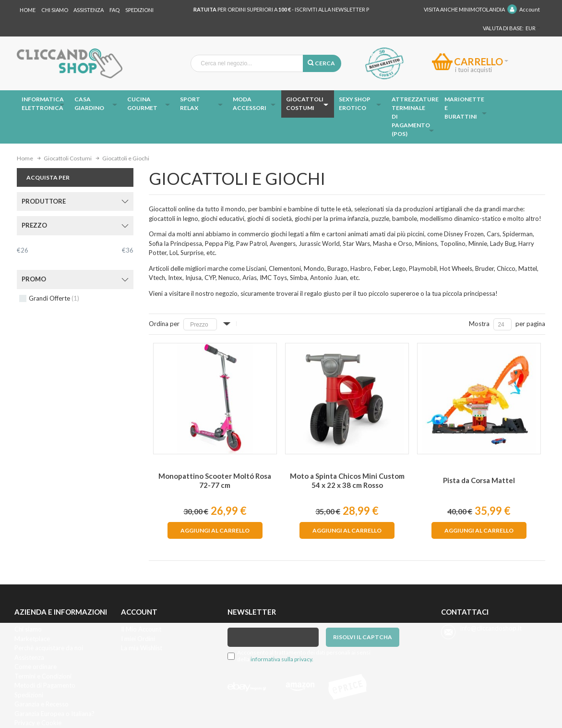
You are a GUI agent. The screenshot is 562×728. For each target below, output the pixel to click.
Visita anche (464, 9)
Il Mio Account (141, 629)
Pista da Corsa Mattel (479, 480)
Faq (114, 10)
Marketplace (32, 639)
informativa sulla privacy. (282, 659)
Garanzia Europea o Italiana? (54, 714)
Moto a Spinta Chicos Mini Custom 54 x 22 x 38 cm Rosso (347, 480)
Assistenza (89, 10)
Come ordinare (36, 667)
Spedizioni (139, 10)
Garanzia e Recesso (42, 704)
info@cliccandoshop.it (491, 628)
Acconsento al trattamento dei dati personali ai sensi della (304, 656)
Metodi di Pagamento (45, 685)
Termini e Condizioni (43, 676)
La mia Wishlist (142, 648)
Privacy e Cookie (38, 723)
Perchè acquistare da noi (49, 648)
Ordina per (164, 324)
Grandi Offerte (54, 298)
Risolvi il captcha (363, 637)
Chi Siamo (55, 10)
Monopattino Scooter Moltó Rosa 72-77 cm (215, 480)
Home (28, 10)
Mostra (479, 324)
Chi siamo (28, 629)
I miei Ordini (138, 639)
